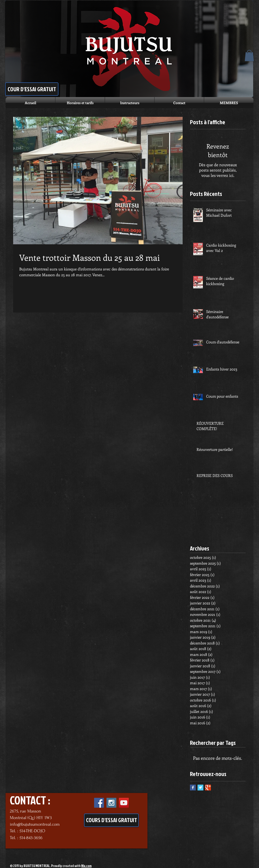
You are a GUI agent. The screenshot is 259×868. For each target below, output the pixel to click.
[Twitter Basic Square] (200, 788)
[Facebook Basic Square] (193, 788)
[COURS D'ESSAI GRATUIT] (111, 820)
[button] (249, 56)
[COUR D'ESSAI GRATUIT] (32, 89)
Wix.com (86, 866)
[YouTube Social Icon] (124, 803)
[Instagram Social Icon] (111, 803)
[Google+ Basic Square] (208, 788)
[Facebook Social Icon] (99, 803)
